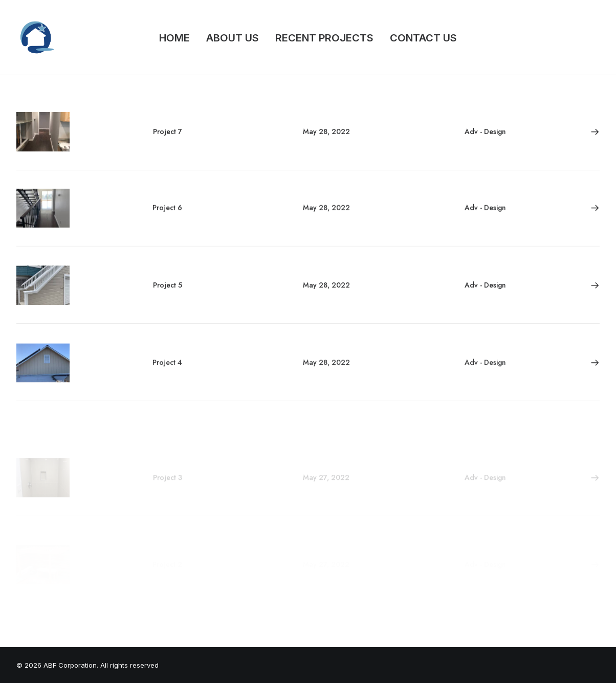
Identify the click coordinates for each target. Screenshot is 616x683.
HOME (174, 38)
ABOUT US (233, 38)
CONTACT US (423, 38)
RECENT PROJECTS (324, 38)
